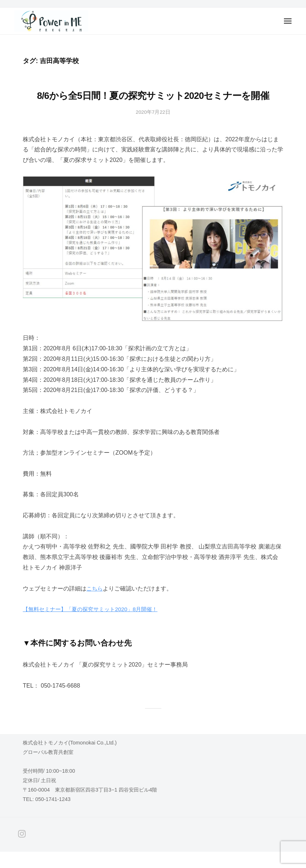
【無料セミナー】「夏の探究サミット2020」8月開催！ (95, 625)
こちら (95, 604)
